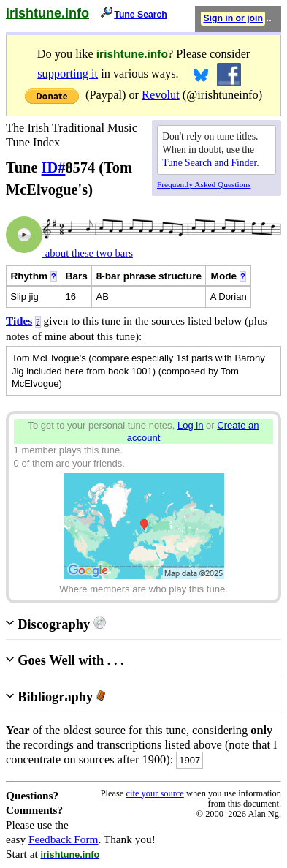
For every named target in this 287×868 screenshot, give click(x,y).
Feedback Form (64, 839)
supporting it (68, 73)
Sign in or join (233, 18)
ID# (54, 167)
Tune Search (141, 15)
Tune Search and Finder (209, 163)
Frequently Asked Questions (204, 184)
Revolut (161, 95)
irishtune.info (47, 13)
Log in (191, 425)
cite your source (154, 793)
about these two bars (88, 253)
